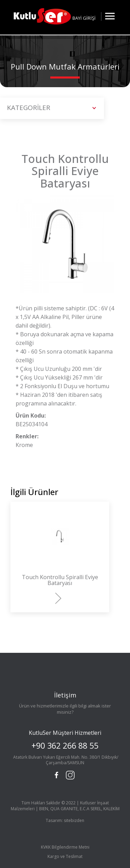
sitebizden (74, 820)
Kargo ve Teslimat (65, 856)
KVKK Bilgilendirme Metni (65, 847)
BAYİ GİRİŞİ (84, 18)
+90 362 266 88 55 (65, 746)
